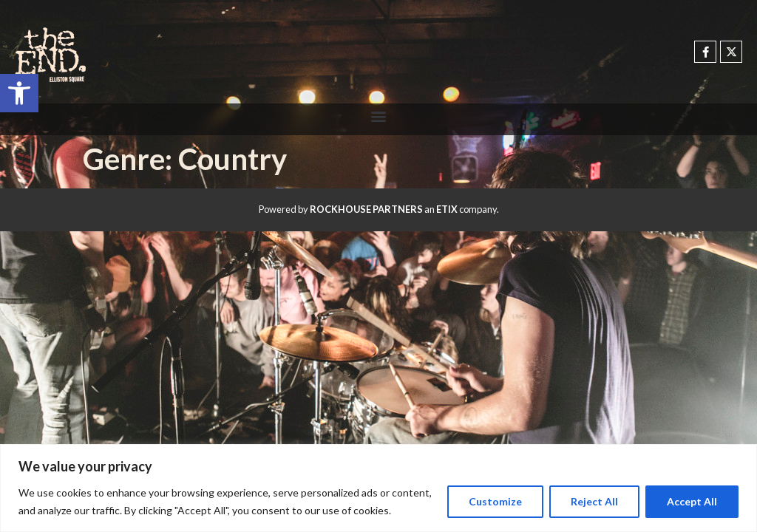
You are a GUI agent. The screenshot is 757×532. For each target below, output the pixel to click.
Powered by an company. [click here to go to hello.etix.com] (379, 209)
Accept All (692, 501)
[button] (19, 93)
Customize (495, 501)
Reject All (594, 501)
